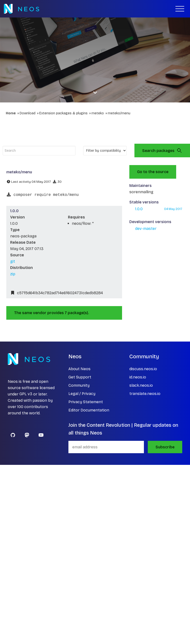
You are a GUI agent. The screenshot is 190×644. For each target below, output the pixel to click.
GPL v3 (26, 394)
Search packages (162, 151)
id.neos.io (138, 377)
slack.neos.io (141, 385)
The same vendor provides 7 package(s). (52, 313)
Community (79, 385)
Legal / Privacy (82, 394)
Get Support (80, 377)
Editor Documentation (89, 410)
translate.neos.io (145, 394)
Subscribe (165, 447)
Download (28, 113)
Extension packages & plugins (63, 113)
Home (11, 113)
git (13, 261)
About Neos (79, 369)
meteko (98, 113)
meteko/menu (119, 113)
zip (13, 274)
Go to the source (153, 172)
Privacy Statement (86, 402)
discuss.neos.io (143, 369)
